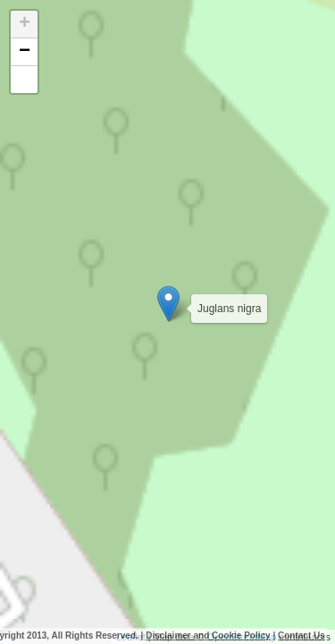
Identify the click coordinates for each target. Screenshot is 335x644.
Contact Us (301, 636)
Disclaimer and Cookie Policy (208, 636)
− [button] (25, 52)
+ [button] (25, 24)
